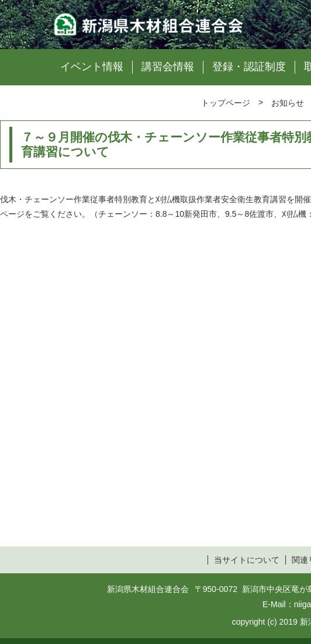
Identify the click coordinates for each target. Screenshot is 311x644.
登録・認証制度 (249, 67)
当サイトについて (247, 560)
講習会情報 (168, 67)
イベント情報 (92, 67)
